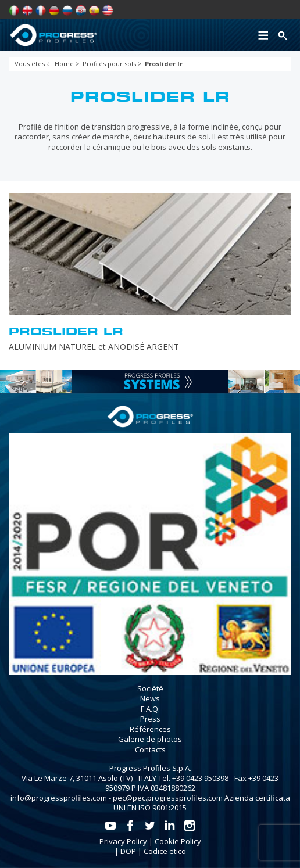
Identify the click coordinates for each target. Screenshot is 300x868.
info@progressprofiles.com (59, 798)
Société (150, 688)
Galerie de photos (150, 739)
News (150, 698)
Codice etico (165, 851)
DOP (128, 851)
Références (150, 729)
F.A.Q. (150, 709)
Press (150, 719)
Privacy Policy (123, 841)
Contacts (150, 749)
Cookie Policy (178, 841)
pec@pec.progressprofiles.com (168, 798)
